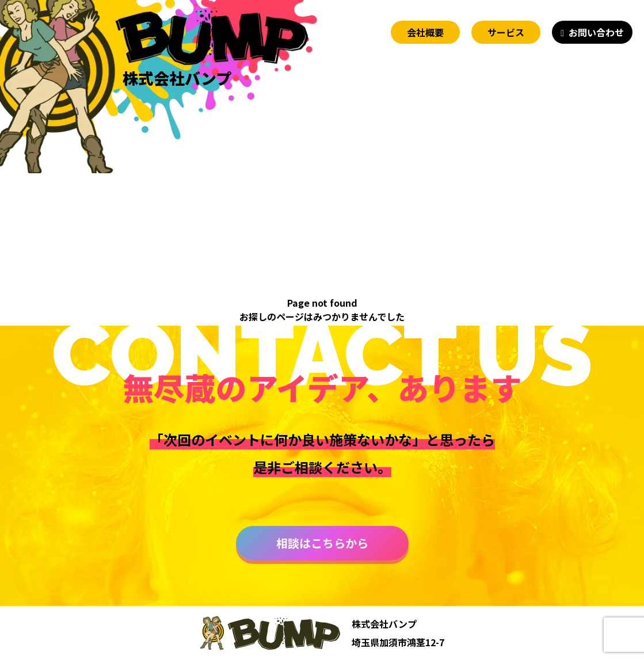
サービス (506, 32)
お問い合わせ (596, 32)
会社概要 (425, 32)
